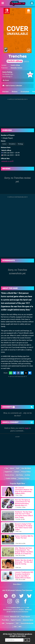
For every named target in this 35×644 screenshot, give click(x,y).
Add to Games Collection (12, 86)
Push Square (26, 617)
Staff (18, 468)
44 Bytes (21, 610)
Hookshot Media (15, 608)
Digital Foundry (16, 620)
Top (6, 468)
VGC (17, 623)
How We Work (26, 468)
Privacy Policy (26, 472)
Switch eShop (15, 65)
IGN (3, 623)
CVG (15, 627)
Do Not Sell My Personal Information (17, 612)
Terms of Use (9, 475)
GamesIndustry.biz (27, 623)
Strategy (20, 144)
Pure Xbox (5, 620)
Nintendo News (28, 620)
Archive (28, 475)
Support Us (8, 472)
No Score (6, 80)
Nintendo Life (15, 617)
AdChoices (28, 610)
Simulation (12, 144)
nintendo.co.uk (7, 161)
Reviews (15, 92)
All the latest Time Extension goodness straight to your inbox (17, 635)
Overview (5, 92)
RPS (20, 627)
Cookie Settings (11, 478)
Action (4, 144)
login (27, 428)
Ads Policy (20, 475)
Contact (17, 472)
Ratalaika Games (16, 68)
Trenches (17, 58)
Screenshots (25, 92)
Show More (17, 584)
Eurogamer (10, 623)
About (12, 468)
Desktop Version (24, 478)
